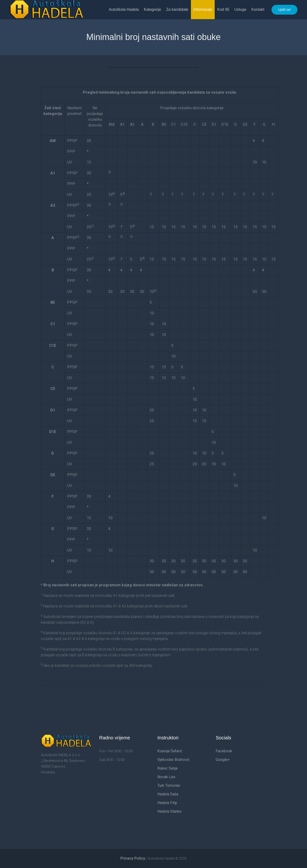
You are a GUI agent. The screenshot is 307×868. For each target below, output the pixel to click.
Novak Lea (166, 777)
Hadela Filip (167, 803)
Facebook (224, 751)
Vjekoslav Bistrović (173, 760)
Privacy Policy (133, 858)
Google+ (223, 760)
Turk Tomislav (169, 785)
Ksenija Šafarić (170, 751)
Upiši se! (284, 10)
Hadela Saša (168, 794)
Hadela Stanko (169, 811)
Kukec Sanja (167, 768)
